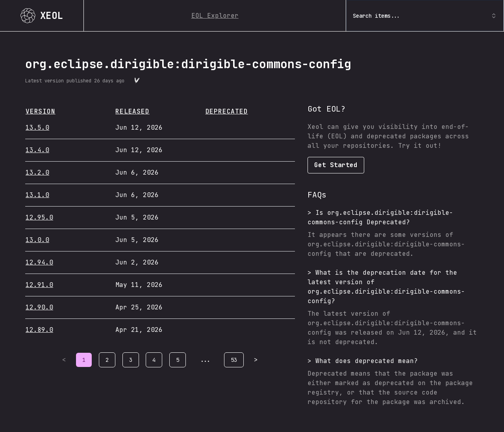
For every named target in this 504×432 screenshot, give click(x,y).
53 (234, 360)
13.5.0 (37, 128)
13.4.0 (37, 150)
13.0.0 (37, 240)
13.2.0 (37, 172)
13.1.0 (37, 195)
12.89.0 (39, 330)
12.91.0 (39, 285)
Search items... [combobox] (425, 16)
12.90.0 (39, 307)
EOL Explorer (215, 16)
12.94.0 (39, 262)
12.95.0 (39, 217)
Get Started (336, 165)
